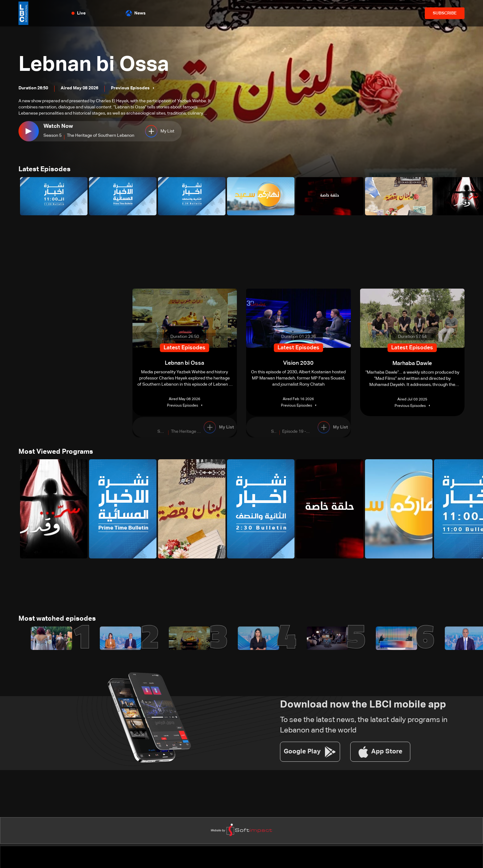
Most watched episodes (57, 620)
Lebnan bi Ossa (97, 65)
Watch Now (58, 126)
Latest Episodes (45, 170)
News (136, 13)
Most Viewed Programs (56, 452)
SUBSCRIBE (445, 13)
